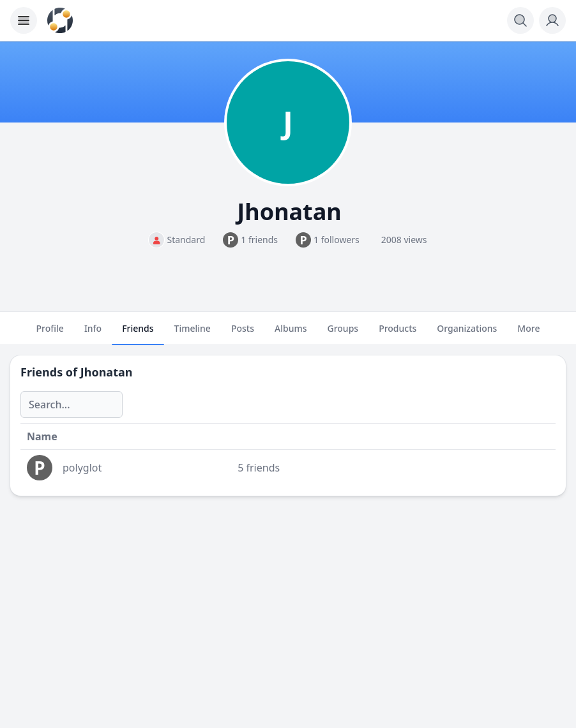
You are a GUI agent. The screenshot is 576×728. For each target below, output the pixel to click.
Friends (138, 334)
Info (93, 334)
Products (398, 334)
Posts (243, 334)
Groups (343, 334)
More (528, 334)
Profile (50, 334)
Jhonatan (107, 372)
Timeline (193, 334)
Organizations (467, 334)
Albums (291, 334)
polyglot (82, 468)
